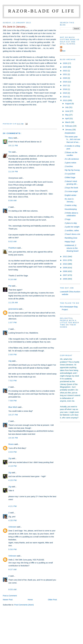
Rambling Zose (71, 238)
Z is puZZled (70, 174)
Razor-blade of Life (41, 11)
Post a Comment (10, 596)
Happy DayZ (70, 242)
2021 (65, 74)
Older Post (52, 600)
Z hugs (68, 219)
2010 (65, 264)
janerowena (13, 309)
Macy (11, 138)
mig (10, 361)
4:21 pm (13, 506)
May (67, 115)
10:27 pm (13, 415)
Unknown (12, 527)
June (67, 111)
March (68, 122)
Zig (10, 458)
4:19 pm (13, 466)
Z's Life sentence (72, 159)
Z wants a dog (71, 205)
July (67, 107)
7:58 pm (13, 401)
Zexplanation (70, 133)
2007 (65, 275)
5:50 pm (13, 549)
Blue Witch (13, 407)
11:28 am (13, 302)
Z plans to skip (71, 223)
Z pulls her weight (72, 227)
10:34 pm (13, 438)
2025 (65, 67)
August (68, 104)
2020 (65, 78)
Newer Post (8, 600)
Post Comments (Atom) (24, 605)
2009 (65, 268)
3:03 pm (13, 452)
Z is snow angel (71, 191)
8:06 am (13, 200)
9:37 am (13, 569)
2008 (65, 271)
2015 (65, 93)
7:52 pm (13, 381)
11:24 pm (13, 171)
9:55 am (13, 589)
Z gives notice (70, 163)
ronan (63, 51)
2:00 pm (13, 354)
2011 (65, 260)
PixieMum (13, 248)
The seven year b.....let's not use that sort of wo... (72, 139)
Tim (10, 152)
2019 (65, 82)
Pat (10, 286)
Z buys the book (71, 188)
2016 (65, 89)
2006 (65, 279)
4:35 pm (13, 520)
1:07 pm (13, 322)
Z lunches (69, 166)
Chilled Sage (70, 177)
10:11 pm (13, 145)
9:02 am (13, 241)
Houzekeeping (71, 209)
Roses (11, 444)
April (67, 118)
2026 (65, 63)
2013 (65, 100)
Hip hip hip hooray (72, 170)
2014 (65, 97)
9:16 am (13, 279)
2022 (65, 71)
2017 (65, 85)
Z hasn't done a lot (72, 234)
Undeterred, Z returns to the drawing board (72, 248)
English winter (70, 195)
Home (30, 600)
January (69, 130)
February (69, 126)
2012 (65, 256)
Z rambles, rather (72, 230)
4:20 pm (13, 480)
